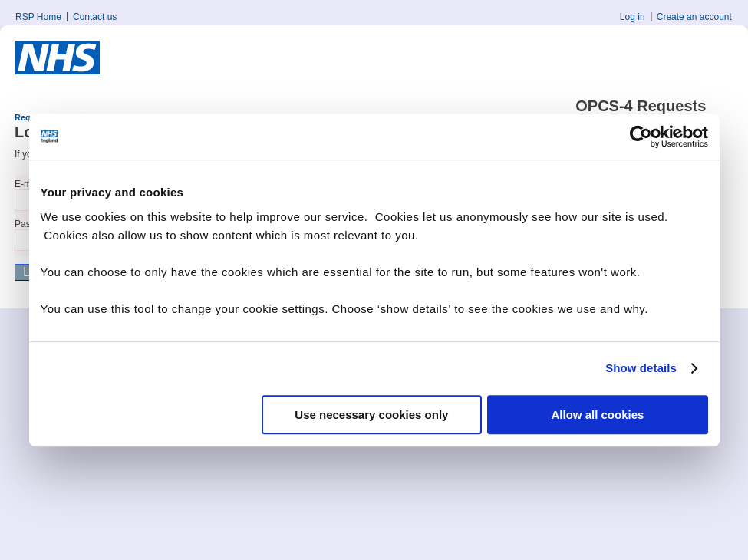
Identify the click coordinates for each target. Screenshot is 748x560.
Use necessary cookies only (371, 415)
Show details (641, 368)
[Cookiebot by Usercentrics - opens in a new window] (641, 137)
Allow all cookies (598, 415)
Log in (633, 17)
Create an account (694, 17)
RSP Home (38, 17)
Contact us (95, 17)
